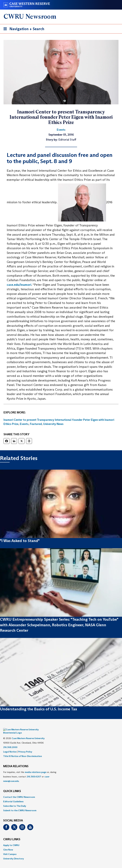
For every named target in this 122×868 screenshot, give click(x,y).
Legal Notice (10, 747)
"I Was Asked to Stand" (20, 541)
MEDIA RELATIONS (16, 762)
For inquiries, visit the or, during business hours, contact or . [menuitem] (30, 772)
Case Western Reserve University (28, 733)
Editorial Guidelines (13, 797)
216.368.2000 (10, 742)
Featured (36, 424)
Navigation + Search (23, 29)
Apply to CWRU (11, 840)
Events (24, 424)
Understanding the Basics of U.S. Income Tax (39, 709)
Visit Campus (10, 849)
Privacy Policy (25, 747)
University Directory (14, 854)
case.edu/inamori (19, 285)
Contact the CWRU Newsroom (19, 792)
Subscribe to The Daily (15, 801)
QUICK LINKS (12, 786)
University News (53, 424)
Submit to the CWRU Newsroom (20, 806)
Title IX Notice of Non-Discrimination (23, 751)
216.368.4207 (34, 772)
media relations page (36, 767)
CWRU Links (12, 835)
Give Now (8, 845)
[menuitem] (61, 792)
